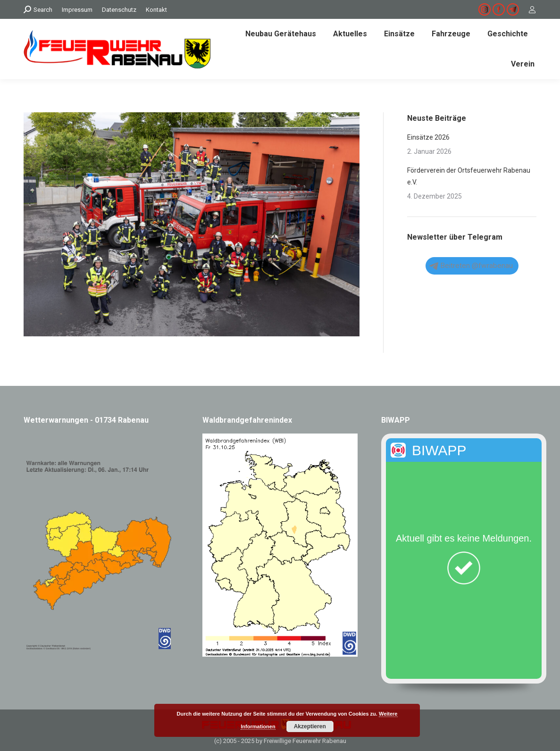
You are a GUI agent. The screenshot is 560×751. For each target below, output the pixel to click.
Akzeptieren (310, 726)
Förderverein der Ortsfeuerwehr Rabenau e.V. (469, 176)
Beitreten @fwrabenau (471, 266)
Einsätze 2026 (428, 137)
